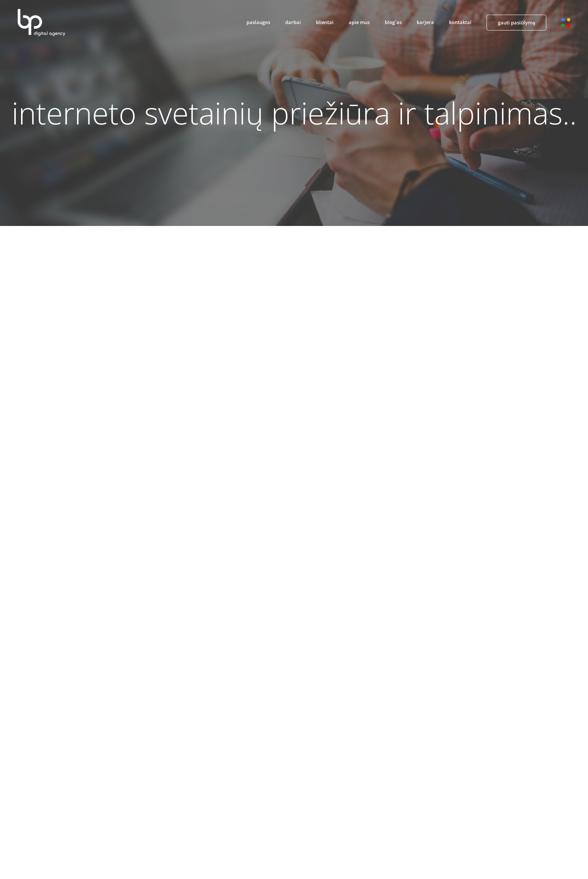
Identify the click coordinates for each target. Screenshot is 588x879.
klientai (325, 22)
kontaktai (460, 22)
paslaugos (258, 22)
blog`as (393, 22)
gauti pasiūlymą (517, 23)
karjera (425, 22)
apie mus (359, 22)
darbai (293, 22)
